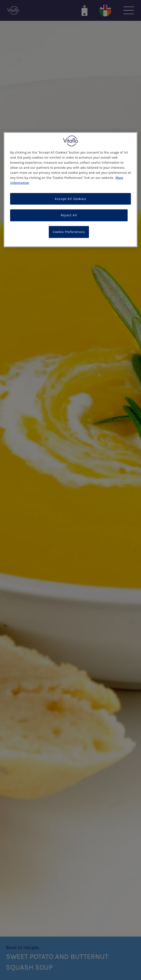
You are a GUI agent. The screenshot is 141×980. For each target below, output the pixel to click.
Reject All (69, 215)
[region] (70, 190)
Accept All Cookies (70, 199)
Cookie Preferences (69, 232)
